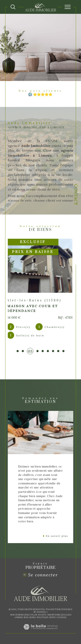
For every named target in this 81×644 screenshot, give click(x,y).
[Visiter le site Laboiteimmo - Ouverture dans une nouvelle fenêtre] (40, 631)
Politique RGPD (46, 617)
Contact (76, 195)
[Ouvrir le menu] (68, 7)
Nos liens (29, 617)
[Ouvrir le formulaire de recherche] (13, 7)
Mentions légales (59, 615)
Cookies (62, 617)
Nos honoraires (20, 615)
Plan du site (39, 615)
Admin (18, 617)
